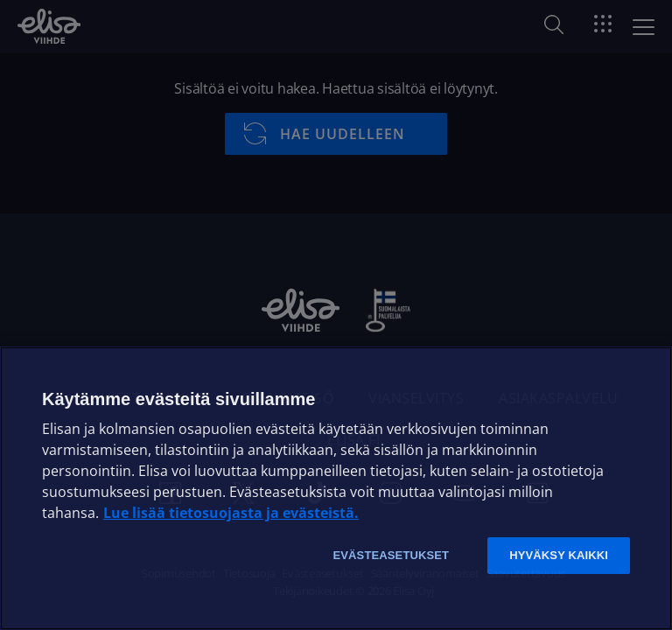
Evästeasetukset (391, 555)
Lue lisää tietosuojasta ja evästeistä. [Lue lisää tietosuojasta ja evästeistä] (231, 513)
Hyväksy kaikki (559, 555)
